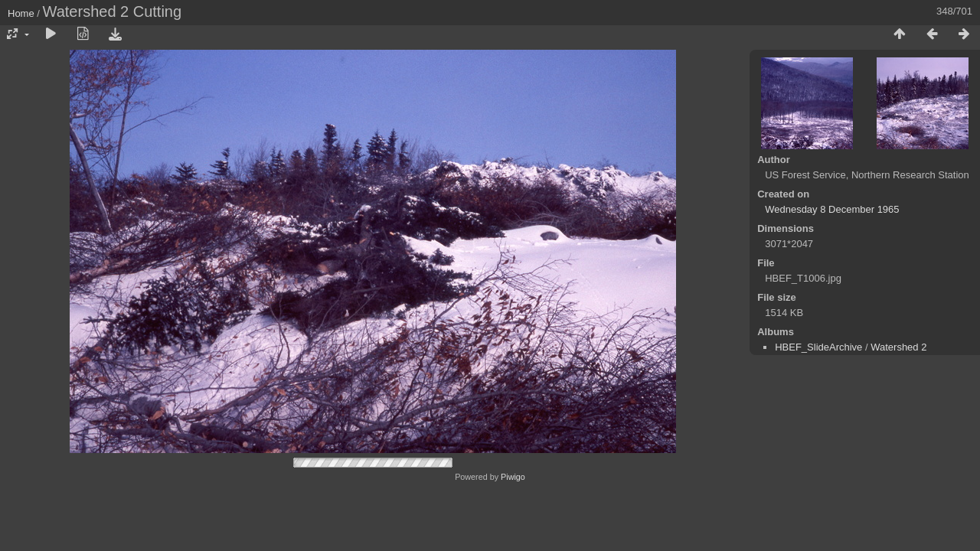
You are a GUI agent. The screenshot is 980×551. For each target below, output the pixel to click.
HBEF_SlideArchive (818, 347)
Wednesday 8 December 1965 (832, 209)
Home (21, 13)
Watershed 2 (898, 347)
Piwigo (513, 477)
